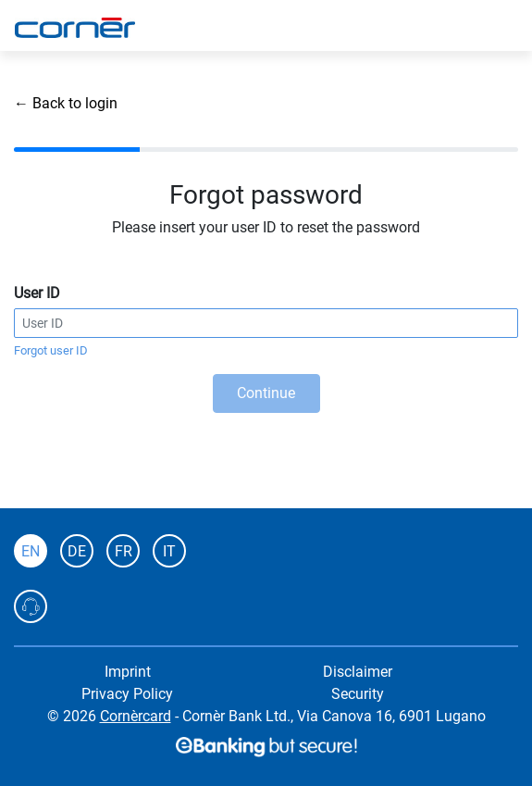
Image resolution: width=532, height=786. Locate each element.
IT (169, 551)
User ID (37, 293)
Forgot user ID (51, 350)
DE (77, 551)
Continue (266, 393)
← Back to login (66, 103)
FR (124, 551)
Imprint (128, 672)
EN (31, 551)
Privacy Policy (127, 694)
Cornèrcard (136, 716)
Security (358, 694)
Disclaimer (358, 672)
